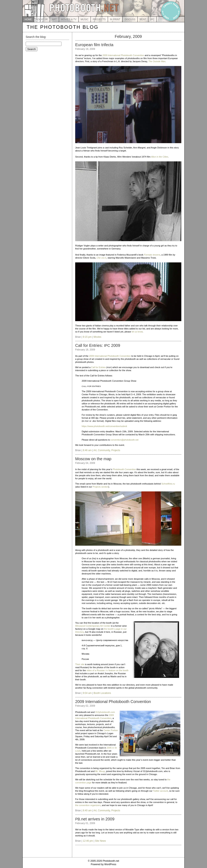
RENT (143, 19)
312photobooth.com (105, 712)
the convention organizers (88, 805)
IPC (152, 19)
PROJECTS (99, 19)
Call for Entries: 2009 (98, 345)
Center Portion (111, 730)
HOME (28, 19)
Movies (97, 337)
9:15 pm (87, 337)
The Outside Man (157, 61)
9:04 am (87, 693)
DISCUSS (130, 19)
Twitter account (161, 791)
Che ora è (101, 258)
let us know (137, 332)
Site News (100, 841)
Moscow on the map (93, 459)
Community (104, 450)
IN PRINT (115, 19)
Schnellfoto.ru (168, 484)
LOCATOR (42, 19)
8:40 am (87, 810)
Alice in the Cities (159, 157)
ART (54, 19)
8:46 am (87, 450)
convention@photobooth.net (125, 440)
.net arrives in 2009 (95, 819)
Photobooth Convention (124, 469)
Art (95, 450)
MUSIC (85, 19)
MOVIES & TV (69, 19)
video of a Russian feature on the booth (108, 670)
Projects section (100, 487)
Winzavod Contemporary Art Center (93, 626)
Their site (80, 664)
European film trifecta (94, 45)
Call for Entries (98, 367)
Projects (116, 450)
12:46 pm (88, 841)
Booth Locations (102, 693)
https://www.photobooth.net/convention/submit (104, 426)
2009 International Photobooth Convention (123, 55)
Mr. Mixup (100, 771)
